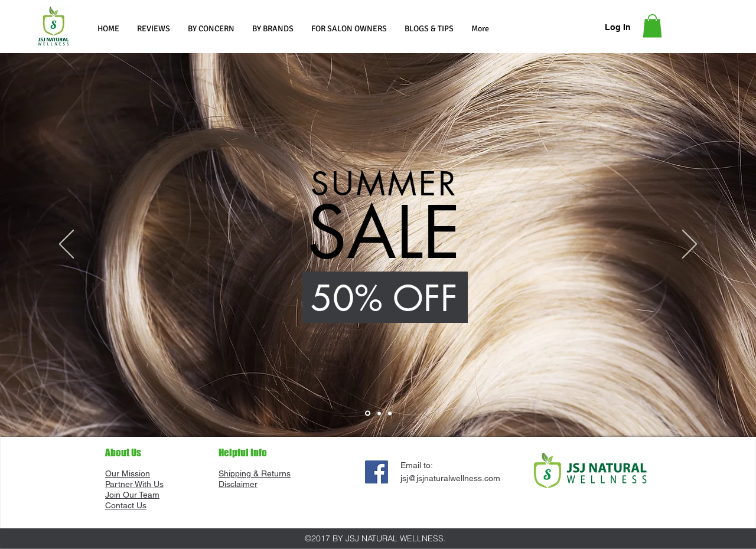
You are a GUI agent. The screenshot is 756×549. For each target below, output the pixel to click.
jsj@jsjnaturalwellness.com (450, 478)
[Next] (690, 245)
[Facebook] (377, 472)
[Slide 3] (390, 413)
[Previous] (66, 245)
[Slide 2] (379, 413)
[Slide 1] (368, 414)
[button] (211, 29)
